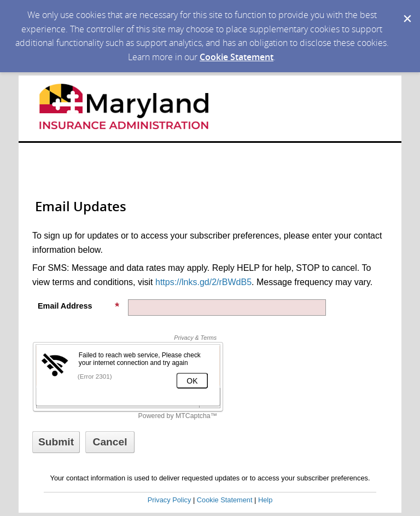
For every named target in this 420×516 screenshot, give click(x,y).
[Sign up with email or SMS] (56, 442)
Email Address (79, 306)
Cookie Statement (237, 57)
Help (265, 500)
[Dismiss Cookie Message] (406, 10)
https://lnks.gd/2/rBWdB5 (203, 282)
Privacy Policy (170, 500)
